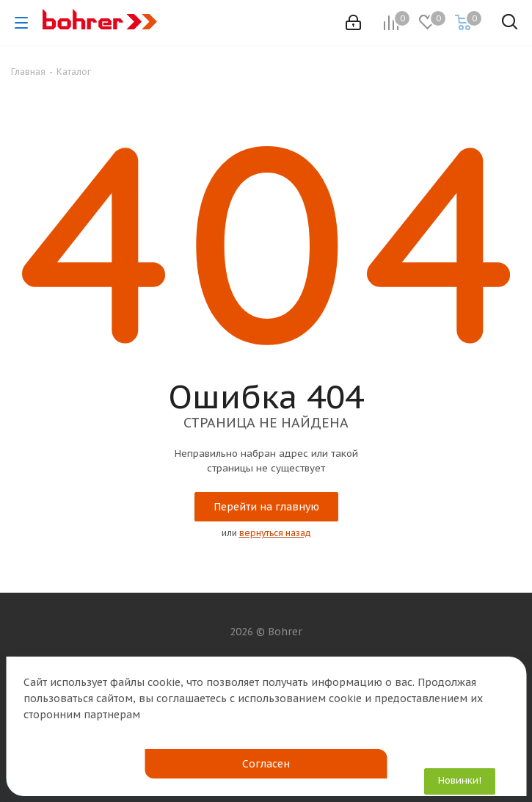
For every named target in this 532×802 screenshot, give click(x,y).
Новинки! (460, 780)
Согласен (266, 764)
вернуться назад (275, 533)
